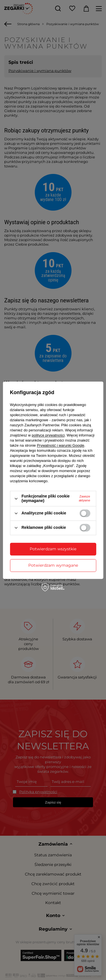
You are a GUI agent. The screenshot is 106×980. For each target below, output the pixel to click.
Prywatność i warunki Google (60, 446)
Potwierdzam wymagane (53, 565)
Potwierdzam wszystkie (53, 549)
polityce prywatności (48, 436)
